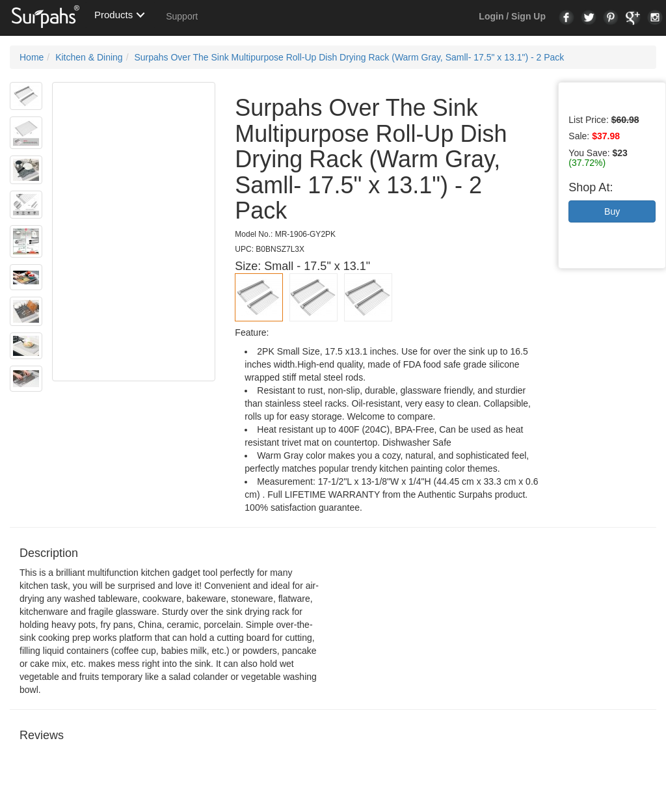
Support (182, 16)
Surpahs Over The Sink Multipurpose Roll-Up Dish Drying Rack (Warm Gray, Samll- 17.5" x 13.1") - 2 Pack (349, 57)
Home (32, 57)
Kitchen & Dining (89, 57)
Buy (612, 211)
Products (113, 15)
